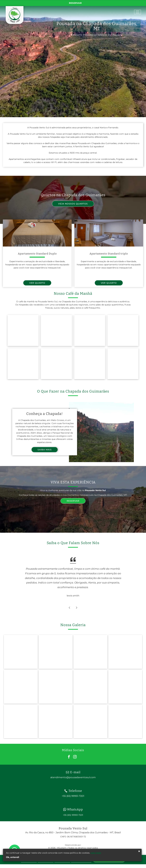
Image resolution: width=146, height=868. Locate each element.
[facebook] (69, 757)
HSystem (62, 848)
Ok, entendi (13, 857)
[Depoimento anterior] (69, 608)
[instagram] (75, 757)
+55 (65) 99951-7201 (73, 815)
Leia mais (96, 853)
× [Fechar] (139, 851)
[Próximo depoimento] (77, 608)
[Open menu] (138, 12)
